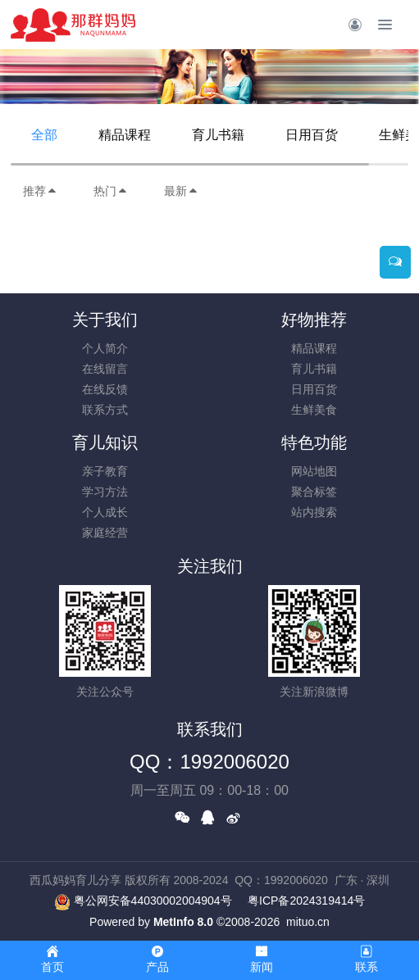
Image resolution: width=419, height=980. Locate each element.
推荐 (40, 191)
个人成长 (105, 512)
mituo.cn (308, 922)
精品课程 (125, 135)
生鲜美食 (314, 410)
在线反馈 (105, 389)
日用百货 (312, 135)
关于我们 (105, 320)
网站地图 (314, 471)
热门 (111, 191)
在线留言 (105, 369)
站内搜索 (314, 512)
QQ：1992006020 (209, 762)
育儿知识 (105, 442)
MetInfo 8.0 (183, 922)
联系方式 (105, 410)
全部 (44, 135)
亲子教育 (105, 471)
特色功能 (314, 442)
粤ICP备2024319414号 (306, 901)
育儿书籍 (218, 135)
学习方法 (105, 492)
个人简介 (105, 348)
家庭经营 (105, 533)
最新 (181, 191)
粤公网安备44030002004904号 (153, 901)
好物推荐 (314, 320)
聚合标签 (314, 492)
